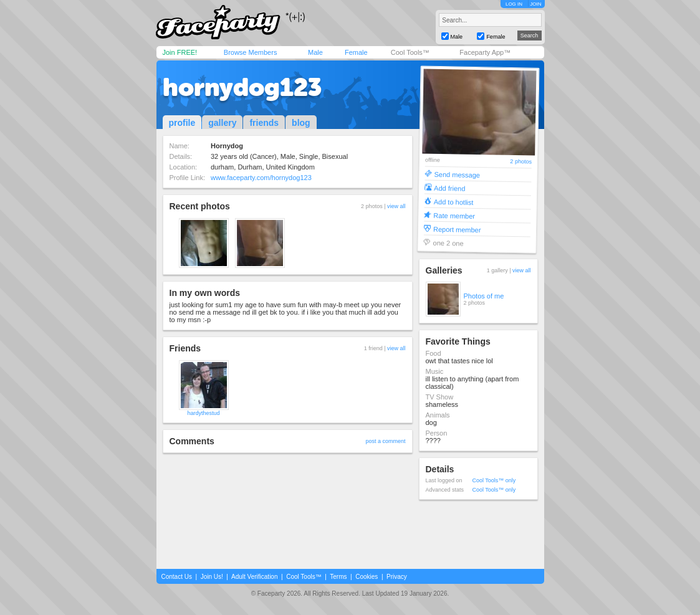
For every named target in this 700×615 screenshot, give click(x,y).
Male (315, 52)
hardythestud (203, 413)
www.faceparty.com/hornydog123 (261, 178)
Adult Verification (255, 577)
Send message (457, 174)
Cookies (367, 577)
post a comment (385, 441)
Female (356, 52)
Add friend (449, 188)
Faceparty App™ (485, 52)
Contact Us (177, 577)
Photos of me (484, 296)
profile (182, 123)
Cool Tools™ (410, 52)
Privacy (397, 577)
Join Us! (212, 577)
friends (264, 123)
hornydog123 (242, 87)
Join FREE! (180, 52)
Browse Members (251, 52)
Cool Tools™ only (494, 480)
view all (396, 206)
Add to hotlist (453, 202)
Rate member (454, 215)
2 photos (521, 162)
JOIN (535, 4)
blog (301, 123)
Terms (338, 577)
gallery (222, 123)
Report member (457, 229)
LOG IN (514, 4)
